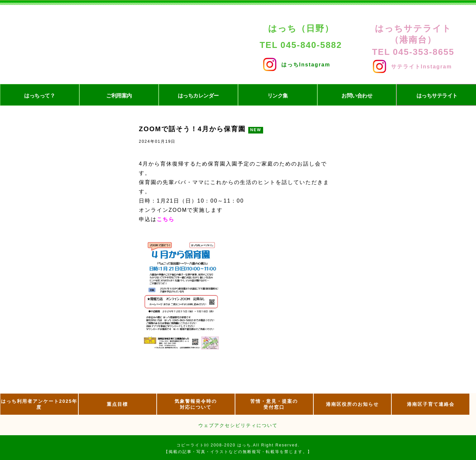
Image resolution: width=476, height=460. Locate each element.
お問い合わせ (357, 96)
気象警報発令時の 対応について (196, 404)
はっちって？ (40, 96)
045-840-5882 (311, 45)
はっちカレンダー (198, 96)
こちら (166, 219)
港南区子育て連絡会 (431, 404)
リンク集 (278, 96)
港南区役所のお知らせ (352, 404)
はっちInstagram (297, 63)
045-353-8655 (424, 52)
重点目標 (117, 404)
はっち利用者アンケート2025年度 (39, 404)
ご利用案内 (119, 96)
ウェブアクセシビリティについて (238, 425)
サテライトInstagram (412, 65)
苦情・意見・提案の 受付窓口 (274, 404)
